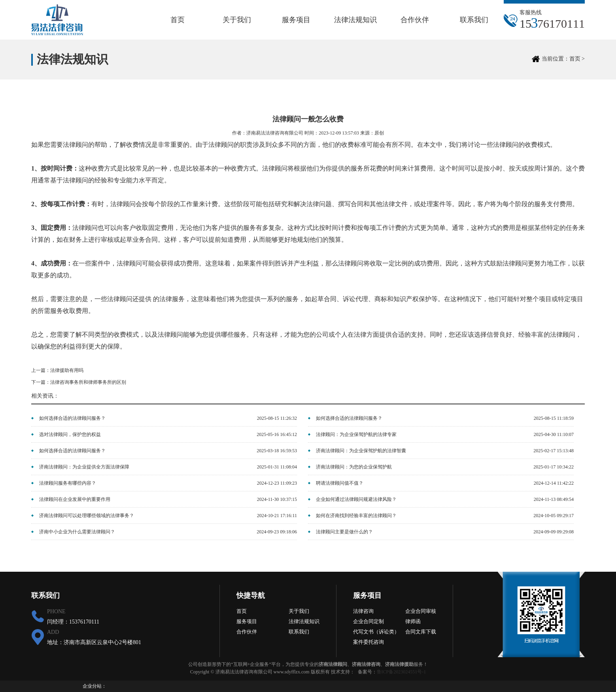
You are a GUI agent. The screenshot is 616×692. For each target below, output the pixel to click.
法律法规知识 (355, 20)
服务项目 (296, 20)
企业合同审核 (421, 611)
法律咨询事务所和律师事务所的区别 (88, 382)
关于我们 (237, 20)
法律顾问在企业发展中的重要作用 (75, 499)
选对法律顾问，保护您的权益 (70, 434)
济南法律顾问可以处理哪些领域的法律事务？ (87, 516)
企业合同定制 (368, 621)
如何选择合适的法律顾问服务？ (72, 418)
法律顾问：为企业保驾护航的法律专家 (356, 434)
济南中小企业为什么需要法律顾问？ (77, 532)
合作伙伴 (415, 20)
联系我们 (474, 20)
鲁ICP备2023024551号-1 (402, 672)
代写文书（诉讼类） (376, 632)
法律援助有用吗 (67, 370)
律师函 (413, 621)
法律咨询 (363, 611)
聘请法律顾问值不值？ (340, 483)
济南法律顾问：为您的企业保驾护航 (354, 467)
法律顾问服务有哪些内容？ (68, 483)
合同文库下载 (421, 632)
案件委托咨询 (368, 642)
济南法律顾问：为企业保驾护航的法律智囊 (361, 451)
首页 (178, 20)
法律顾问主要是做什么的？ (344, 532)
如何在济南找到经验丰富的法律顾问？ (356, 516)
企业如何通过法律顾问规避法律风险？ (356, 499)
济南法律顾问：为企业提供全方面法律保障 (84, 467)
